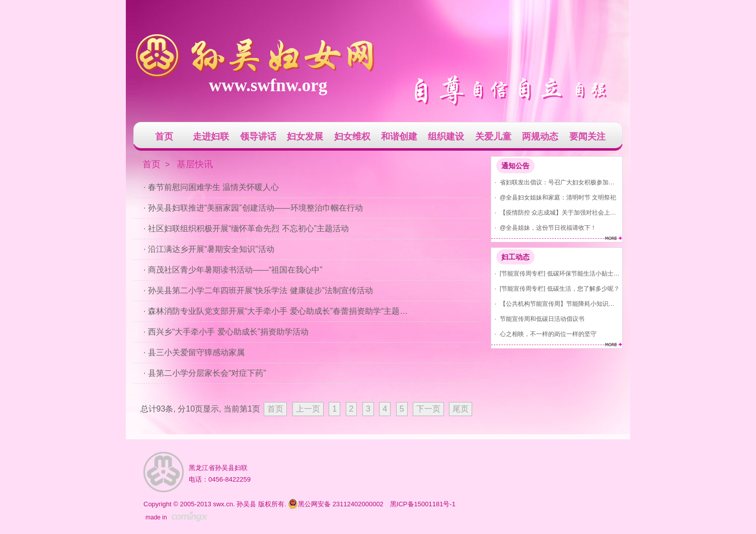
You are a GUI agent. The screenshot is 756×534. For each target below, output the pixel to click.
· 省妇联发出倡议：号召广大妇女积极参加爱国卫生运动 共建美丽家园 (555, 182)
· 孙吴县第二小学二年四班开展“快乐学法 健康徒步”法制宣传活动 (258, 290)
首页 (164, 137)
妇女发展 (305, 137)
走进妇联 (211, 137)
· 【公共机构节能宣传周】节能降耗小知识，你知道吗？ (555, 304)
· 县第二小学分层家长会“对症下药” (205, 373)
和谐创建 (399, 137)
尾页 (461, 409)
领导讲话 (258, 137)
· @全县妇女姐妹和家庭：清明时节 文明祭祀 (554, 197)
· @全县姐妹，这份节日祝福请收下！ (544, 227)
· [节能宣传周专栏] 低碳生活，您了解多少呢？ (555, 288)
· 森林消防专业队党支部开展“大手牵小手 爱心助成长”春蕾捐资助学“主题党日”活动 (278, 311)
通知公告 (515, 166)
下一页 (428, 409)
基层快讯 (195, 164)
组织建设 (446, 137)
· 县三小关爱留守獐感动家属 (194, 352)
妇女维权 (352, 137)
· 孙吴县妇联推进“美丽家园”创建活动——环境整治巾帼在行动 (253, 208)
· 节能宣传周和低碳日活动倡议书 (538, 319)
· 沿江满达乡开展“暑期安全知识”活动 (209, 249)
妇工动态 (515, 257)
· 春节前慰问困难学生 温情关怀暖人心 (211, 187)
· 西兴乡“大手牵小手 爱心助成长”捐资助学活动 (226, 332)
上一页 (308, 409)
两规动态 (540, 137)
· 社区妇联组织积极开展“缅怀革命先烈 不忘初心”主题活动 (246, 228)
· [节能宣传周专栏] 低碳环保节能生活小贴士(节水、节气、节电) (555, 273)
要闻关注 (587, 137)
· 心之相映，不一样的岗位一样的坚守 (544, 334)
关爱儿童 (493, 137)
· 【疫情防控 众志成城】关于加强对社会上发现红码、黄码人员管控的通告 (555, 212)
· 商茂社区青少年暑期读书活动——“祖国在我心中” (233, 270)
